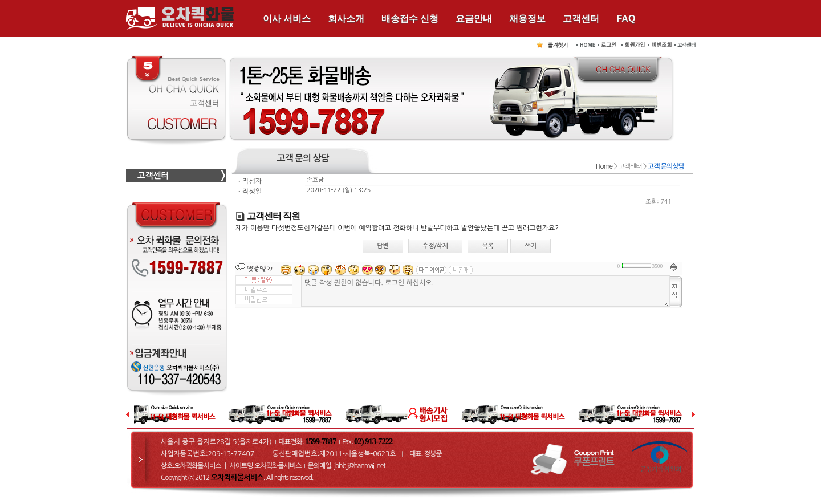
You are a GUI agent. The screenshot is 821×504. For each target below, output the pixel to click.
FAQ (626, 19)
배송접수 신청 (410, 19)
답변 (383, 246)
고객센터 (581, 19)
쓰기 (531, 246)
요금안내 (474, 19)
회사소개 (346, 19)
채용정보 (527, 19)
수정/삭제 (436, 246)
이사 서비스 (287, 19)
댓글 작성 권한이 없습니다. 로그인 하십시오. (485, 291)
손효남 (315, 180)
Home (604, 166)
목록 (488, 246)
